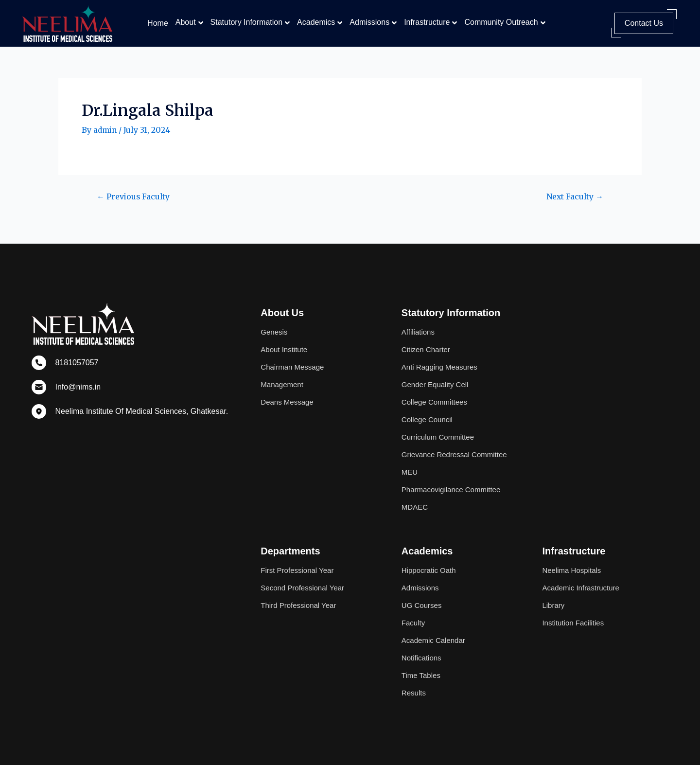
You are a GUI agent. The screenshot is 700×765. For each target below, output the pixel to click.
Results (414, 693)
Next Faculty (571, 197)
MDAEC (416, 507)
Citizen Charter (428, 340)
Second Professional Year (305, 588)
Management (283, 375)
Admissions (369, 22)
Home (158, 23)
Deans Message (289, 392)
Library (554, 605)
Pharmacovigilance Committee (454, 489)
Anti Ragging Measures (442, 357)
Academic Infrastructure (583, 588)
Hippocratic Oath (430, 570)
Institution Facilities (575, 623)
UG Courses (423, 605)
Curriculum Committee (440, 427)
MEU (410, 472)
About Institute (285, 340)
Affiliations (419, 322)
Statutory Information (247, 22)
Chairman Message (294, 357)
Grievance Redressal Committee (438, 450)
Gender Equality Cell (437, 375)
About (186, 22)
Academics (316, 22)
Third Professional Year (301, 605)
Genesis (275, 322)
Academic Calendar (436, 640)
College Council (429, 410)
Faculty (414, 623)
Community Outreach (501, 22)
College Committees (437, 392)
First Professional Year (299, 570)
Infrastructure (427, 22)
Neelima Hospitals (573, 570)
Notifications (423, 658)
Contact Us (644, 23)
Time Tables (422, 675)
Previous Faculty (138, 197)
